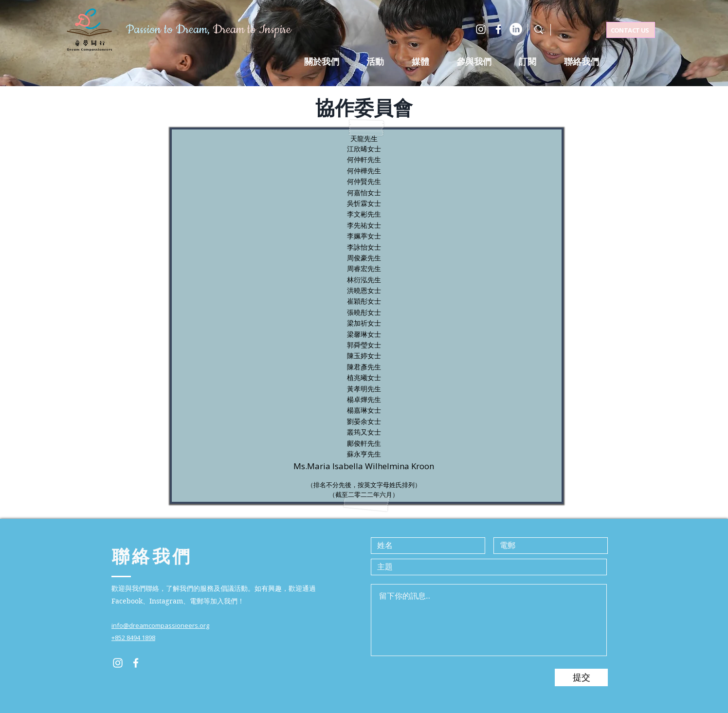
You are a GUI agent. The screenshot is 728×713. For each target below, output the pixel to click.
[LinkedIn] (516, 29)
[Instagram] (481, 29)
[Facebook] (498, 29)
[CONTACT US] (631, 30)
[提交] (581, 677)
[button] (375, 62)
